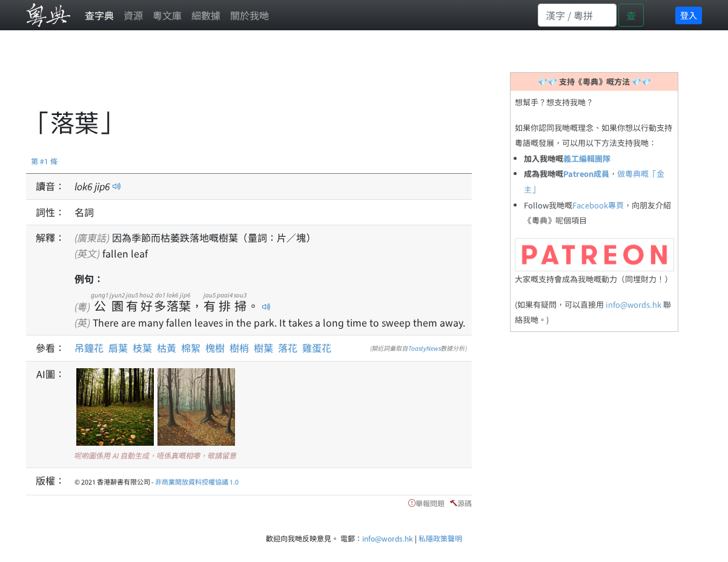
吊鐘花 (89, 348)
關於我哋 (250, 15)
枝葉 (142, 348)
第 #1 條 (44, 161)
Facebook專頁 (598, 205)
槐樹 (215, 348)
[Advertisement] (247, 76)
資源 (133, 15)
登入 (689, 15)
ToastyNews (425, 348)
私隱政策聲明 (440, 538)
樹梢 (239, 348)
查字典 (99, 15)
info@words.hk (634, 304)
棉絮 (191, 348)
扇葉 (118, 348)
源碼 (465, 503)
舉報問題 (430, 503)
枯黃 (167, 348)
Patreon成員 (586, 174)
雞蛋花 (317, 348)
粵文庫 (167, 15)
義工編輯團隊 (587, 158)
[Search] (577, 15)
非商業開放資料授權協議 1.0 (197, 481)
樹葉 (263, 348)
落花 (288, 348)
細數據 (206, 15)
